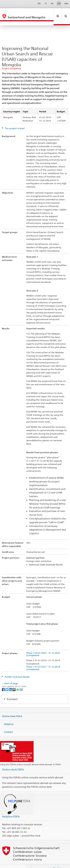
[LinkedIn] (11, 681)
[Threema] (14, 681)
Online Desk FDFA (12, 708)
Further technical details (17, 669)
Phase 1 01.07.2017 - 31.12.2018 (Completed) (44, 660)
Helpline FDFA (11, 808)
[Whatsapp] (18, 681)
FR (52, 3)
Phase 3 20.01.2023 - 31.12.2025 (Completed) (44, 646)
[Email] (21, 681)
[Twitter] (7, 681)
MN (66, 3)
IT (46, 3)
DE (39, 3)
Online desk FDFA (13, 761)
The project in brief (14, 120)
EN (59, 3)
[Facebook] (4, 681)
